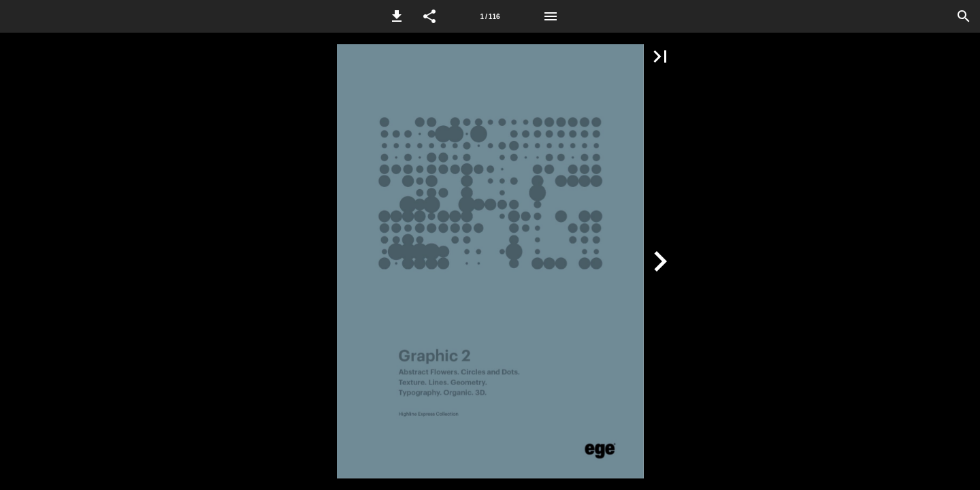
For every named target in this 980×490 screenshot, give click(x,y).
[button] (397, 16)
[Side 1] (490, 16)
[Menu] (551, 16)
